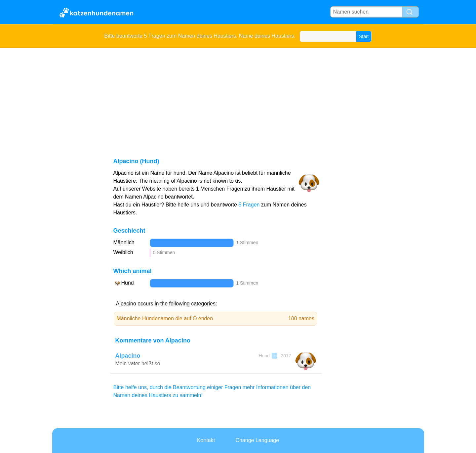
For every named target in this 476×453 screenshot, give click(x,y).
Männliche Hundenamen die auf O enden (216, 319)
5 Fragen (249, 205)
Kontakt (206, 440)
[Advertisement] (238, 97)
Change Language (257, 440)
